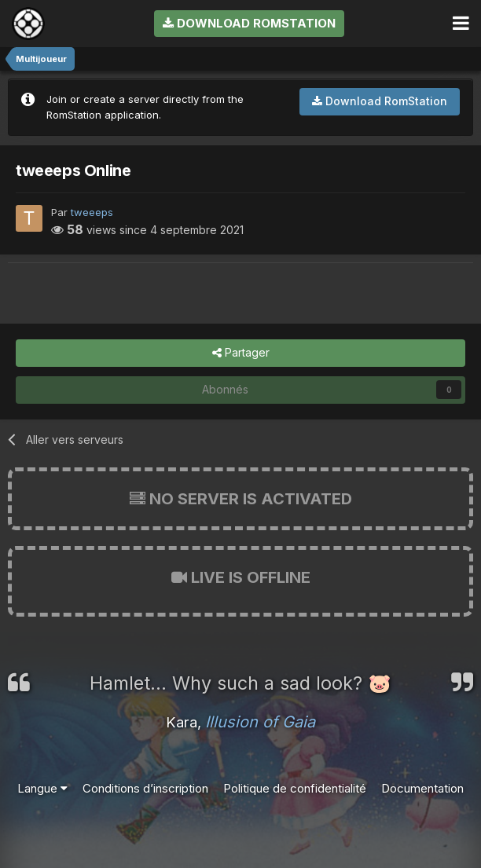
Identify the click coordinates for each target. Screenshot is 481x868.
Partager (241, 353)
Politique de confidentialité (295, 788)
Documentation (422, 788)
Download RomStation (249, 23)
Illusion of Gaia (260, 722)
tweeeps (92, 212)
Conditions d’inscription (145, 788)
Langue (42, 788)
